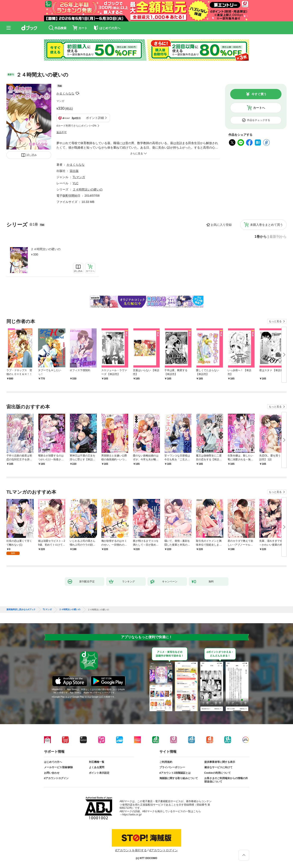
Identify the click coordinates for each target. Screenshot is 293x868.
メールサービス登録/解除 (58, 767)
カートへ (259, 108)
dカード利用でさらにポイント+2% (76, 126)
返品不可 (62, 132)
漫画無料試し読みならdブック (21, 610)
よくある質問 (97, 767)
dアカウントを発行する (131, 850)
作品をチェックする (259, 120)
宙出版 (74, 171)
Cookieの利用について (218, 773)
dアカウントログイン (56, 778)
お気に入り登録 (221, 225)
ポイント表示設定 (99, 773)
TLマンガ (79, 177)
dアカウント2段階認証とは (175, 773)
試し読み (32, 155)
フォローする (77, 93)
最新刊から (278, 237)
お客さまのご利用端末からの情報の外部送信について (226, 780)
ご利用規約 (166, 762)
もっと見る (275, 321)
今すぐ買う (259, 94)
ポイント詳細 (95, 118)
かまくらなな (65, 93)
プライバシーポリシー (172, 767)
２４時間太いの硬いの (46, 249)
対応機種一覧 (97, 762)
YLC (76, 183)
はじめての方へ (53, 762)
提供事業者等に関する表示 (220, 762)
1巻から (261, 237)
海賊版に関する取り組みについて (179, 778)
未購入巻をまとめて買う (266, 225)
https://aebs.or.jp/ (132, 815)
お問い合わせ (52, 773)
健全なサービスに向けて (218, 767)
